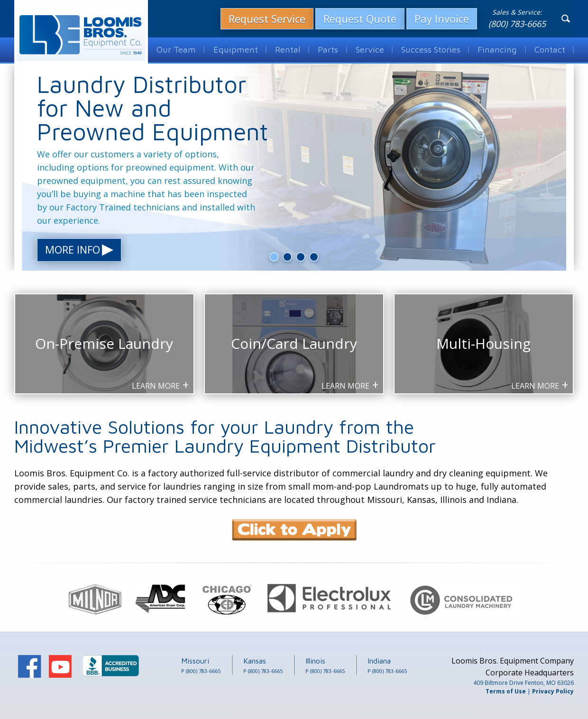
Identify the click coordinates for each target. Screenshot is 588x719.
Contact (550, 49)
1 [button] (274, 257)
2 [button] (288, 257)
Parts (327, 49)
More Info (79, 250)
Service (369, 49)
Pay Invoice (442, 18)
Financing (498, 49)
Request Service (267, 18)
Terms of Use (506, 691)
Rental (286, 49)
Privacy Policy (553, 691)
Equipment (234, 49)
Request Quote (360, 18)
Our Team (176, 49)
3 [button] (301, 257)
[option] (294, 167)
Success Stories (432, 49)
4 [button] (314, 257)
